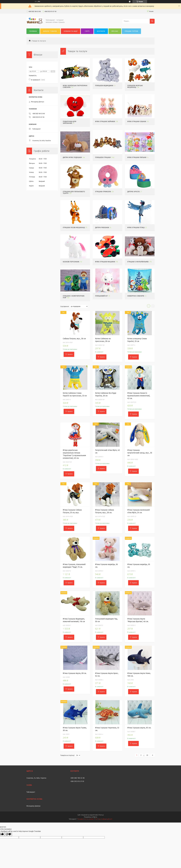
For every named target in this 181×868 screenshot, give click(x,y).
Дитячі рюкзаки (102, 228)
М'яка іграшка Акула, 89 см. (75, 673)
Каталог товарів (50, 31)
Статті (87, 31)
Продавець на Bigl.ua (90, 817)
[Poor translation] (8, 834)
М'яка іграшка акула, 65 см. (139, 728)
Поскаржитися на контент (85, 819)
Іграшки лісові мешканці (74, 228)
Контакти (101, 31)
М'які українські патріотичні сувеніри (75, 86)
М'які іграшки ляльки (137, 157)
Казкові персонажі (71, 262)
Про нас (115, 31)
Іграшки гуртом (131, 31)
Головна (33, 31)
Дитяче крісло (133, 192)
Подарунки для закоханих (69, 122)
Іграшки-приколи (103, 192)
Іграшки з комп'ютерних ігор (74, 297)
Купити (70, 354)
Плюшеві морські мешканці (135, 86)
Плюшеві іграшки (103, 157)
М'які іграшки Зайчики (105, 121)
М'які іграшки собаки (137, 121)
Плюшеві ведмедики (104, 86)
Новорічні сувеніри (136, 296)
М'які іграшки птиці (136, 228)
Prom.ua (101, 815)
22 (147, 755)
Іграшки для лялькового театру (74, 192)
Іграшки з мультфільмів (138, 262)
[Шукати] (152, 21)
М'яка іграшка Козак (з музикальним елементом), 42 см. (139, 396)
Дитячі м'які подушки (72, 157)
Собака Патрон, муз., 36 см (74, 339)
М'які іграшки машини (105, 262)
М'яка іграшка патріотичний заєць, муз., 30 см (140, 453)
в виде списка (153, 306)
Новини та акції (71, 31)
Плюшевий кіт (101, 296)
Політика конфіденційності (104, 819)
